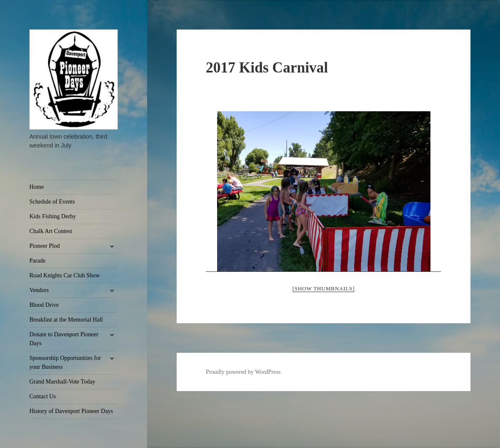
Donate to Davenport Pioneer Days (64, 339)
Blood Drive (44, 305)
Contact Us (43, 396)
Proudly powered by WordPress (243, 372)
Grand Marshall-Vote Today (62, 382)
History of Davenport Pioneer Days (71, 411)
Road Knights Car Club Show (65, 275)
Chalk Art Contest (51, 231)
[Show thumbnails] (324, 288)
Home (37, 187)
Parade (38, 261)
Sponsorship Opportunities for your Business (65, 362)
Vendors (39, 290)
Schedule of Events (52, 202)
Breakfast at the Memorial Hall (66, 320)
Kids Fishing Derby (53, 216)
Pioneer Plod (45, 246)
